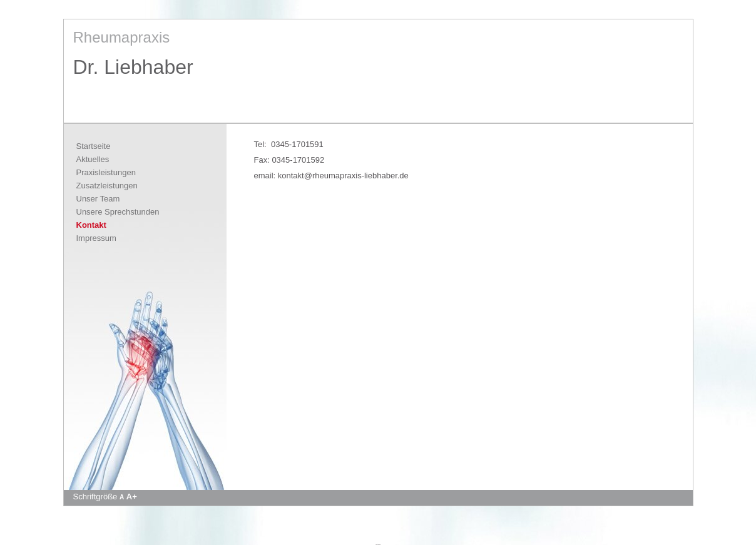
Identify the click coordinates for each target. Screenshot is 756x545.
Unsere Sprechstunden (118, 212)
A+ (132, 497)
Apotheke (378, 544)
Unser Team (98, 199)
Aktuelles (93, 159)
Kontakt (91, 225)
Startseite (94, 146)
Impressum (96, 238)
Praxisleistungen (106, 172)
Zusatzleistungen (107, 186)
